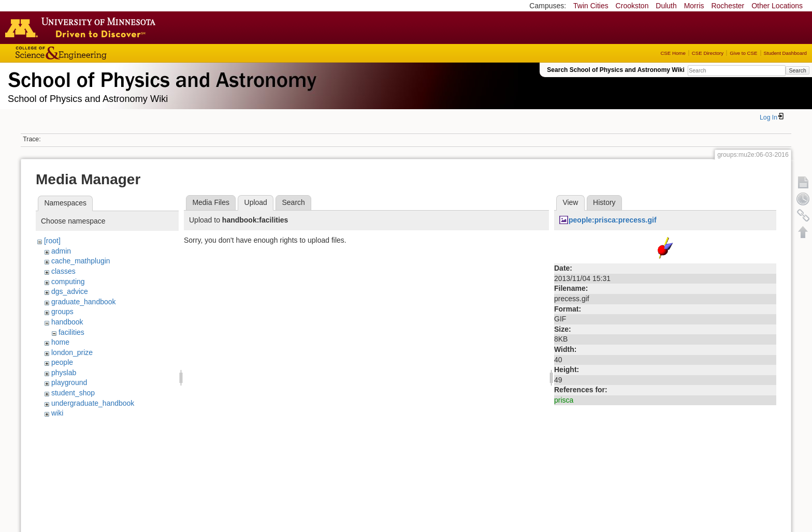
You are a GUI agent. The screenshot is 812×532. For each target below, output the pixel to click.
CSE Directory (708, 53)
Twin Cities (591, 6)
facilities (71, 332)
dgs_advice (70, 291)
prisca (564, 400)
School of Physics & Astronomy (161, 78)
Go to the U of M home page (83, 27)
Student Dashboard (785, 53)
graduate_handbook (84, 302)
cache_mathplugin (81, 261)
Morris (694, 6)
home (60, 342)
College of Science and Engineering (93, 53)
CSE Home (673, 53)
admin (61, 251)
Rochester (728, 6)
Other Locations (777, 6)
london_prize (72, 352)
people (62, 362)
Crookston (632, 6)
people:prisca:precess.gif (613, 220)
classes (63, 271)
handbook (67, 322)
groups (62, 312)
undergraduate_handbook (93, 403)
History (604, 202)
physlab (64, 373)
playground (69, 382)
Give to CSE (743, 53)
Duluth (666, 6)
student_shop (73, 393)
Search (797, 70)
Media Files (211, 202)
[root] (52, 241)
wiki (57, 413)
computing (68, 282)
